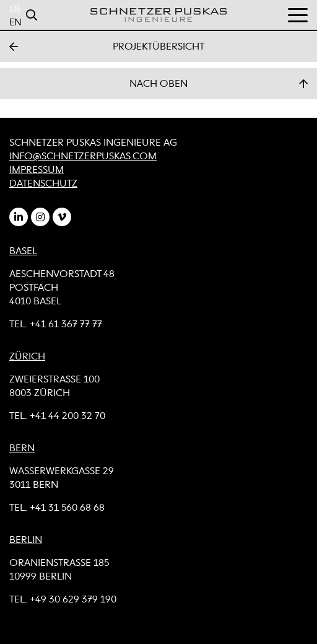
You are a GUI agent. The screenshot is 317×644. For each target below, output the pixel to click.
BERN (22, 449)
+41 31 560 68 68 (67, 508)
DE (16, 10)
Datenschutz (43, 184)
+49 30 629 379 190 (73, 600)
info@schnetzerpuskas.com (83, 157)
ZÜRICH (27, 357)
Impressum (37, 170)
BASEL (23, 252)
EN (15, 23)
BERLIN (26, 540)
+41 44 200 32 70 (67, 417)
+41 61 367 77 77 (66, 325)
